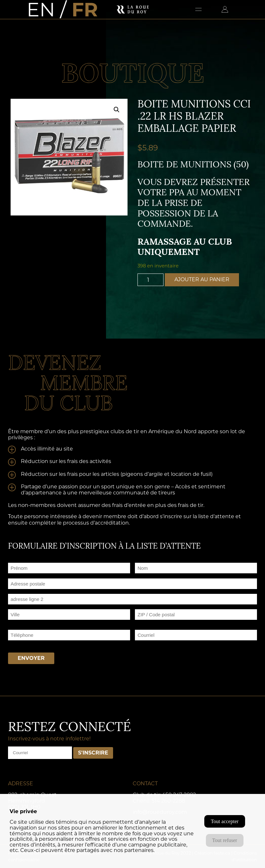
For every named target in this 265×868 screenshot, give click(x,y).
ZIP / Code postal (155, 622)
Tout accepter (225, 821)
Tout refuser (225, 840)
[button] (117, 110)
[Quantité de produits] (151, 280)
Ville (13, 622)
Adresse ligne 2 (25, 607)
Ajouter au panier (202, 279)
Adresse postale (26, 591)
